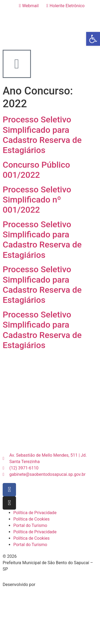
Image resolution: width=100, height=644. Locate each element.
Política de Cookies (31, 519)
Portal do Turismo (30, 525)
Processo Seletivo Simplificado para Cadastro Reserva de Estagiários (42, 135)
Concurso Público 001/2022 (36, 170)
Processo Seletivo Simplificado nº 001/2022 (37, 200)
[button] (93, 39)
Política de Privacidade (35, 513)
